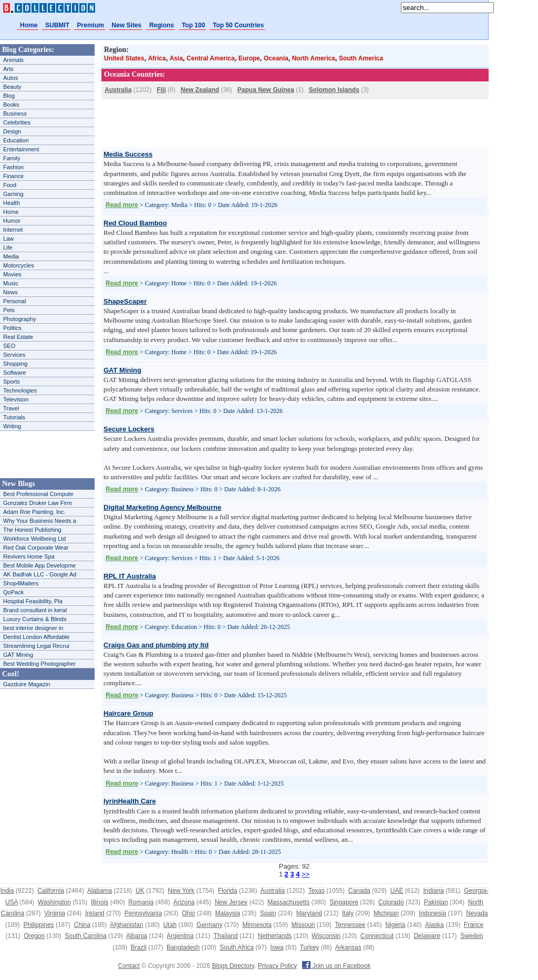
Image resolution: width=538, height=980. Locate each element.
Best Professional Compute (38, 494)
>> (306, 874)
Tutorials (14, 417)
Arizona (184, 902)
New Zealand (200, 90)
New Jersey (231, 902)
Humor (12, 221)
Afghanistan (126, 925)
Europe (249, 58)
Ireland (95, 913)
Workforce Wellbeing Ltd (34, 539)
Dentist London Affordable (36, 637)
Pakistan (436, 902)
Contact (129, 966)
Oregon (34, 936)
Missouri (303, 925)
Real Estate (18, 337)
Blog (9, 96)
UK (140, 891)
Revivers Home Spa (29, 556)
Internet (13, 230)
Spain (268, 913)
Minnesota (257, 925)
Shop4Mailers (21, 583)
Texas (317, 891)
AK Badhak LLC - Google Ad (40, 574)
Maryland (309, 913)
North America (314, 58)
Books (11, 105)
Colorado (391, 902)
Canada (359, 891)
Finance (13, 176)
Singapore (344, 902)
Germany (209, 925)
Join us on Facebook (336, 966)
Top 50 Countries (238, 25)
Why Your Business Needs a (40, 521)
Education (16, 140)
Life (8, 247)
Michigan (386, 913)
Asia (176, 58)
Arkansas (348, 947)
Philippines (39, 925)
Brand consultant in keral (35, 610)
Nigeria (395, 925)
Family (12, 158)
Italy (348, 913)
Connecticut (377, 936)
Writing (12, 426)
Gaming (13, 194)
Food (10, 185)
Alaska (434, 925)
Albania (137, 936)
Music (11, 283)
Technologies (20, 390)
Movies (12, 274)
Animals (13, 60)
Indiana (433, 891)
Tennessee (350, 925)
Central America (211, 58)
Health (12, 203)
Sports (12, 381)
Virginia (55, 913)
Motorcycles (19, 265)
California (51, 891)
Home (29, 25)
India (7, 891)
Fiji (161, 90)
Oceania (276, 58)
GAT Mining (18, 655)
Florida (228, 891)
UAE (397, 891)
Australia (118, 90)
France (474, 925)
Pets (9, 310)
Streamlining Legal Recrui (36, 646)
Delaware (427, 936)
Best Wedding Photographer (39, 664)
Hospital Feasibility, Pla (33, 601)
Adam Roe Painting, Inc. (34, 512)
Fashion (13, 167)
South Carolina (85, 936)
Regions (162, 25)
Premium (91, 25)
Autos (11, 78)
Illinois (100, 902)
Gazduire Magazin (27, 684)
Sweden (472, 936)
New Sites (127, 25)
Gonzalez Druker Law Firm (38, 503)
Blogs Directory (233, 966)
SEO (9, 346)
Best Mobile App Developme (39, 565)
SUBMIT (57, 25)
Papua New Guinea (266, 90)
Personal (14, 301)
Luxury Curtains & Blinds (35, 619)
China (82, 925)
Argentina (180, 936)
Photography (19, 319)
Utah (170, 925)
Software (14, 373)
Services (14, 355)
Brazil (139, 947)
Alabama (100, 891)
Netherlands (275, 936)
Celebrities (17, 122)
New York (181, 891)
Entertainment (21, 149)
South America (361, 58)
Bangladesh (183, 947)
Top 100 (193, 25)
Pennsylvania (143, 913)
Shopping (15, 364)
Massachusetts (288, 902)
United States (124, 58)
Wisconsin (326, 936)
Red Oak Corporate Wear (36, 548)
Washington (54, 902)
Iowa (277, 947)
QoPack (13, 592)
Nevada (477, 913)
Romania (141, 902)
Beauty (12, 87)
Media (11, 256)
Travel (11, 408)
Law (8, 239)
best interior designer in (33, 628)
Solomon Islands (334, 90)
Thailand (226, 936)
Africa (157, 58)
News (11, 292)
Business (15, 114)
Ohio (188, 913)
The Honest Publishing (32, 530)
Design (12, 131)
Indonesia (432, 913)
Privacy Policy (278, 966)
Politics (12, 328)
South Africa (237, 947)
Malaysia (228, 913)
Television (16, 399)
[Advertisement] (47, 455)
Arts (8, 69)
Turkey (309, 947)
